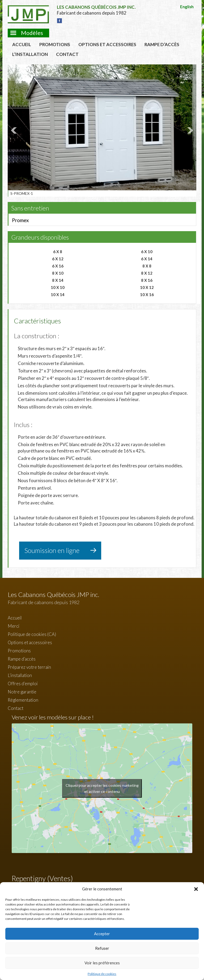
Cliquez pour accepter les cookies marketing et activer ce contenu (102, 788)
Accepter (102, 934)
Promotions (55, 44)
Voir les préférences (102, 963)
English (187, 7)
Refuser (102, 948)
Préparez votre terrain (29, 667)
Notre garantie (22, 692)
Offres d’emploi (23, 684)
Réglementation (23, 700)
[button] (196, 889)
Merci (14, 626)
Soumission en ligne (52, 550)
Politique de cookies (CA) (32, 634)
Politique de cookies (102, 974)
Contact (67, 54)
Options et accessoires (107, 44)
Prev (15, 130)
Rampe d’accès (162, 44)
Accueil (22, 44)
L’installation (30, 54)
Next (189, 130)
